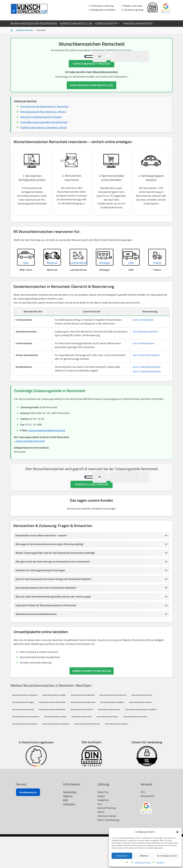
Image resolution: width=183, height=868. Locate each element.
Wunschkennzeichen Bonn (142, 726)
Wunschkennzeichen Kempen (116, 755)
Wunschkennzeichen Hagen (23, 733)
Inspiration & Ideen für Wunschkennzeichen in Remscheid (47, 635)
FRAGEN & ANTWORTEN (138, 24)
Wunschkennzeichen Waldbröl (112, 733)
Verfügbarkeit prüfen (91, 76)
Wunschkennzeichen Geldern (82, 741)
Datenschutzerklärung (143, 862)
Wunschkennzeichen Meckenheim (52, 733)
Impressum (160, 862)
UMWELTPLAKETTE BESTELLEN (92, 702)
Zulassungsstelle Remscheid (30, 458)
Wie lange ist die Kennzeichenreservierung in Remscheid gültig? (50, 574)
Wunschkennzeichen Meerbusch (87, 755)
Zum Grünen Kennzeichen (146, 371)
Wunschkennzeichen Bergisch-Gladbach (141, 741)
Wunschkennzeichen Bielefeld (83, 726)
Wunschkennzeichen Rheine (109, 741)
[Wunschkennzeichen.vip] (29, 9)
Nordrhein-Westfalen (25, 30)
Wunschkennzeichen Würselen (135, 748)
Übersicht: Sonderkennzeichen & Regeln (41, 130)
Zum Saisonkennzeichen (145, 347)
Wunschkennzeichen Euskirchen (25, 755)
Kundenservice (28, 858)
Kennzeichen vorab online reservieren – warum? (42, 565)
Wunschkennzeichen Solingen (54, 726)
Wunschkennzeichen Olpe (82, 748)
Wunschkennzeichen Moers (107, 748)
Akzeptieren (122, 856)
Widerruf (68, 861)
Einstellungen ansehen (167, 856)
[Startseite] (12, 30)
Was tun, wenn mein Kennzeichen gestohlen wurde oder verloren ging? (54, 627)
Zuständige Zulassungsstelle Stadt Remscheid (44, 135)
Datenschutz (70, 857)
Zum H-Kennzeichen (143, 359)
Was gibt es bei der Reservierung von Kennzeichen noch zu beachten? (54, 591)
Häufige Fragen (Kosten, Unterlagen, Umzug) (44, 141)
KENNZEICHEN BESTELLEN (76, 24)
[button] (177, 832)
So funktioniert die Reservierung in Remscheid (45, 119)
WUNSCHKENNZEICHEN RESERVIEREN (34, 24)
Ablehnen (144, 856)
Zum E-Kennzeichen (143, 336)
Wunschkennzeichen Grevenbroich (113, 726)
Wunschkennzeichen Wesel (23, 741)
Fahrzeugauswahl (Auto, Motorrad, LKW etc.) (44, 124)
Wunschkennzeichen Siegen (55, 748)
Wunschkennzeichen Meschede (83, 733)
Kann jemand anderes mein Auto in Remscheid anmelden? (47, 618)
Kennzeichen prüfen (92, 514)
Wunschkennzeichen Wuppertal (25, 726)
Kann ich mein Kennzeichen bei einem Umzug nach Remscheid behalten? (55, 609)
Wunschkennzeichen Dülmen (140, 733)
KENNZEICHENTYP (106, 24)
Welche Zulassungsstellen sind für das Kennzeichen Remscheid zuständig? (56, 582)
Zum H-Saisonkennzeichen (147, 387)
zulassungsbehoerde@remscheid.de (47, 447)
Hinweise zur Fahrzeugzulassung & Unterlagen (41, 600)
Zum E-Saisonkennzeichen (147, 383)
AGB (65, 865)
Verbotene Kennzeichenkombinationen (37, 644)
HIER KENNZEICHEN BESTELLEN (91, 98)
